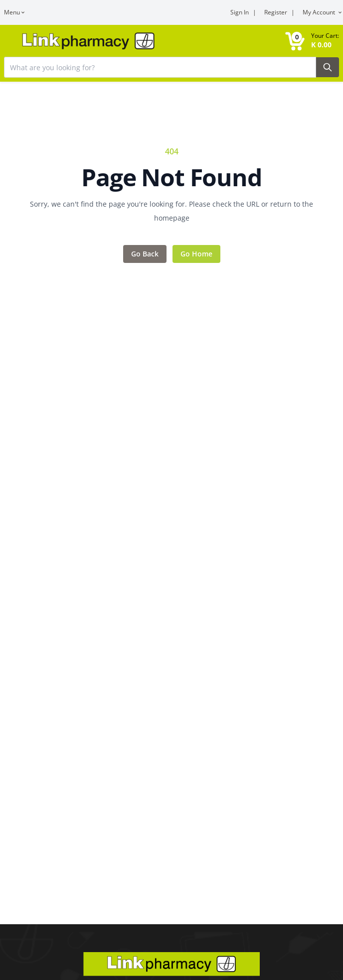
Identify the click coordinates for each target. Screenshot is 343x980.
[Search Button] (328, 67)
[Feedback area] (171, 204)
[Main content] (171, 462)
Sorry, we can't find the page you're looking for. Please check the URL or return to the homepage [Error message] (171, 211)
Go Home (196, 254)
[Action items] (171, 254)
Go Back (145, 254)
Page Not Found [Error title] (171, 177)
